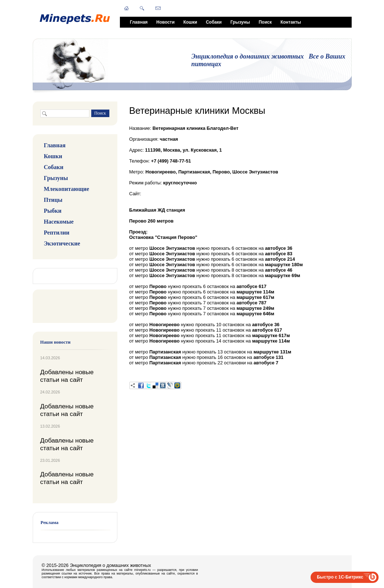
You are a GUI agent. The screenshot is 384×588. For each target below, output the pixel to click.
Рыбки (53, 211)
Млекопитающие (67, 189)
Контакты (291, 22)
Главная (139, 22)
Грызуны (240, 22)
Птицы (53, 200)
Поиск (265, 22)
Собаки (214, 22)
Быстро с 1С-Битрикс (340, 577)
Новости (165, 22)
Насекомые (59, 222)
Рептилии (57, 233)
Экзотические (62, 243)
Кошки (190, 22)
